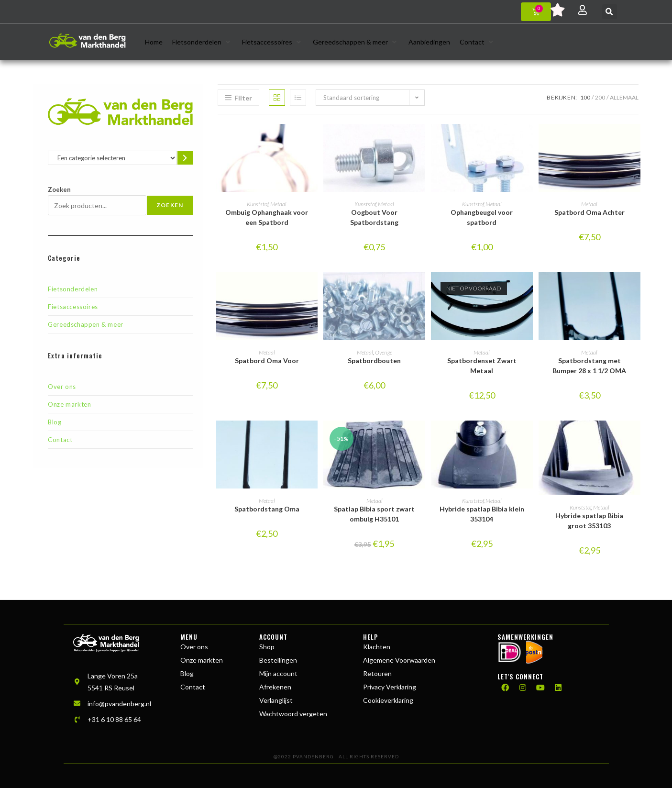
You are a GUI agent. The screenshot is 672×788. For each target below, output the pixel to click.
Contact (60, 440)
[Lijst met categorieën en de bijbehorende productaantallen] (112, 158)
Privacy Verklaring (390, 687)
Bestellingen (278, 660)
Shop (267, 647)
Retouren (377, 673)
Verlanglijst (276, 700)
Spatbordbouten (374, 361)
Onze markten (69, 404)
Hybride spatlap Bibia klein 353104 (482, 514)
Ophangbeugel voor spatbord (482, 217)
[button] (610, 12)
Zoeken (59, 189)
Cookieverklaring (388, 700)
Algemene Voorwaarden (399, 660)
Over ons (62, 387)
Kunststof (258, 204)
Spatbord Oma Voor (267, 361)
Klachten (377, 647)
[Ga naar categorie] (185, 158)
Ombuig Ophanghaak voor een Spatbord (267, 217)
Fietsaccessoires (73, 307)
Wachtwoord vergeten (293, 714)
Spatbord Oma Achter (589, 212)
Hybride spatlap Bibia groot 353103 (589, 521)
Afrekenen (275, 687)
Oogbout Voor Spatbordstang (374, 217)
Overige (384, 352)
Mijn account (278, 673)
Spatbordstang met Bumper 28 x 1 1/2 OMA (589, 366)
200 (600, 97)
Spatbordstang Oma (267, 509)
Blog (55, 422)
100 (585, 97)
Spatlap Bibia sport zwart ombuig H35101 (374, 514)
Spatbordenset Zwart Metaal (482, 366)
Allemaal (624, 97)
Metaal (278, 204)
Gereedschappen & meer (86, 324)
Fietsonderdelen (73, 289)
